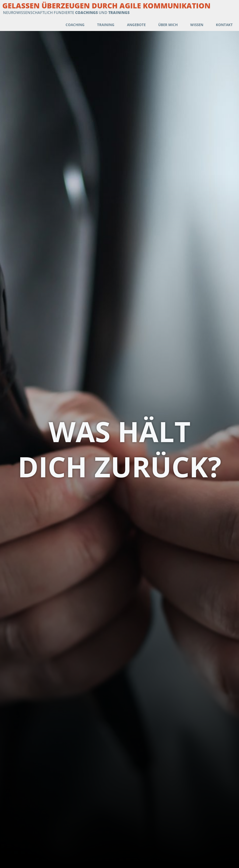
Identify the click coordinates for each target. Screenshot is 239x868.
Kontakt (224, 25)
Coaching (75, 25)
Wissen (197, 25)
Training (106, 25)
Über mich (168, 25)
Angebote (136, 25)
